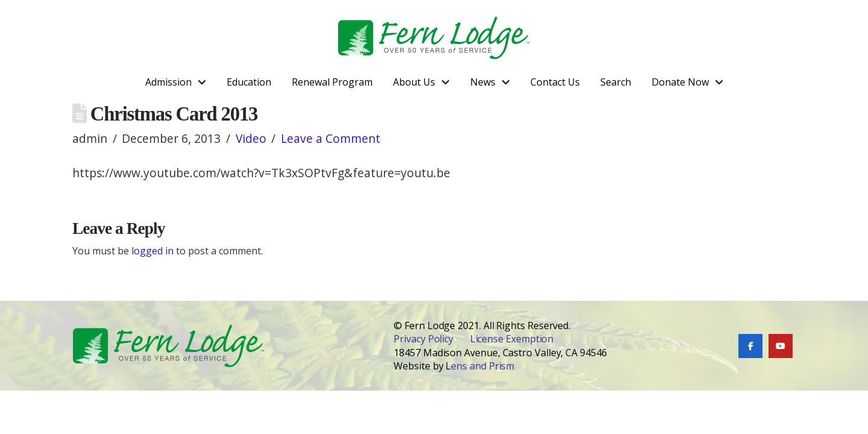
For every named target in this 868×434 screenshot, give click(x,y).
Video (251, 138)
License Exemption (512, 339)
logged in (153, 251)
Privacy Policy (423, 339)
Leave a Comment (331, 138)
